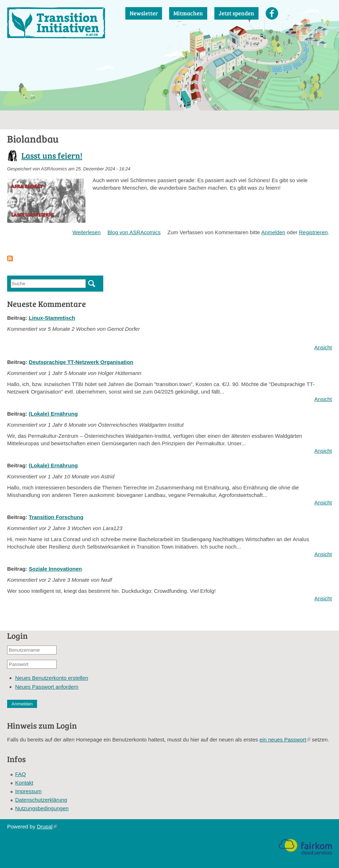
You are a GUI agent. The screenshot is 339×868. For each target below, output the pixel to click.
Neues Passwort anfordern (47, 687)
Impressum (28, 791)
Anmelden (273, 232)
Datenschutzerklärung (41, 800)
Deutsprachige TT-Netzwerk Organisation (81, 362)
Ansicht (323, 347)
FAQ (21, 774)
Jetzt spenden (236, 13)
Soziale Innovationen (55, 569)
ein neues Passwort (285, 739)
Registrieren (313, 232)
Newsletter (144, 13)
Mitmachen (188, 13)
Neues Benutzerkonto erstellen (52, 678)
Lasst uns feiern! (52, 155)
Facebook (272, 13)
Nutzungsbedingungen (42, 808)
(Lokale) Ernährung (53, 414)
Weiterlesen (87, 232)
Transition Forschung (56, 517)
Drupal (47, 826)
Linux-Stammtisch (52, 318)
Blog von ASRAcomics (134, 232)
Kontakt (24, 783)
